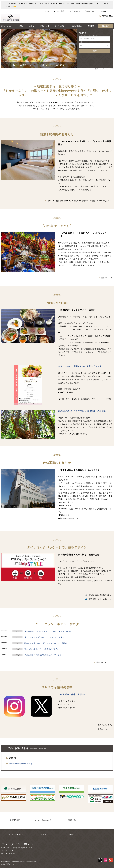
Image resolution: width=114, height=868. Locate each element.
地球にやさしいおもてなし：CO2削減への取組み (82, 411)
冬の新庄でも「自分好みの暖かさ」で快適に (43, 655)
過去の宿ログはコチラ (102, 662)
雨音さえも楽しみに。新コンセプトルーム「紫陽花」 (47, 643)
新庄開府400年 (15, 820)
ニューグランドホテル (17, 844)
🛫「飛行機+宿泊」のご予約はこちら (97, 595)
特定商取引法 (71, 820)
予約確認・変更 (89, 11)
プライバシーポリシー (15, 835)
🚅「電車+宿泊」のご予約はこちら (96, 599)
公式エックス (101, 729)
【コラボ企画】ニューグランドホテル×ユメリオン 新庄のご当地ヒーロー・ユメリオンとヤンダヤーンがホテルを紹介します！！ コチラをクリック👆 (57, 5)
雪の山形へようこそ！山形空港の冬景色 (41, 649)
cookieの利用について (8, 864)
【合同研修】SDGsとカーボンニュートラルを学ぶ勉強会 (48, 631)
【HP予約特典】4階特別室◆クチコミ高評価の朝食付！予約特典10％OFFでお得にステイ (78, 201)
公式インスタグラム (103, 725)
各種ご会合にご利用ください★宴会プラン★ (80, 366)
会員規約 (71, 835)
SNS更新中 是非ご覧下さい (72, 695)
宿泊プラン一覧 (105, 278)
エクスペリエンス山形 (43, 820)
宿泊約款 (43, 835)
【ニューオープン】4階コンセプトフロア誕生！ (44, 637)
